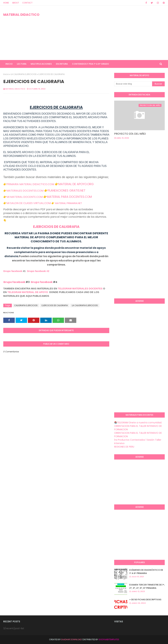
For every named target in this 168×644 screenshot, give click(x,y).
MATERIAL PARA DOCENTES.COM (69, 197)
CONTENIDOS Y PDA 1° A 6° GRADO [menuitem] (90, 64)
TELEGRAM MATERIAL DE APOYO (28, 292)
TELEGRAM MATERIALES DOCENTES (80, 288)
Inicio (6, 74)
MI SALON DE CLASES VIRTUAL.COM (29, 203)
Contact (27, 3)
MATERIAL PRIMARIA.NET (69, 203)
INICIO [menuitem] (9, 64)
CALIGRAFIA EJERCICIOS (26, 305)
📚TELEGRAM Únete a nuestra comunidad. (138, 423)
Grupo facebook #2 (38, 271)
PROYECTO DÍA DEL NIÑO (130, 134)
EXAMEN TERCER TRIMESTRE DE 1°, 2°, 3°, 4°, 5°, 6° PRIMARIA (147, 586)
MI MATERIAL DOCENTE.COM (25, 197)
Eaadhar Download (71, 639)
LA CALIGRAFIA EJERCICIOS (24, 74)
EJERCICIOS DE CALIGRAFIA (56, 227)
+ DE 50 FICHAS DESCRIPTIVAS (145, 600)
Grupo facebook (13, 271)
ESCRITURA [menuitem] (62, 64)
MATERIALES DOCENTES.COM (25, 191)
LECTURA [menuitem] (22, 64)
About (16, 3)
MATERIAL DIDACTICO (21, 15)
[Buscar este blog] (133, 84)
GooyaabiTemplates (109, 639)
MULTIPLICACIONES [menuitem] (41, 64)
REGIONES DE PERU (124, 447)
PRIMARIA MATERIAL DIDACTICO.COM (30, 184)
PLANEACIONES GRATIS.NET (67, 190)
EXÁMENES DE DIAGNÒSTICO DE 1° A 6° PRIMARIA (146, 572)
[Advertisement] (108, 33)
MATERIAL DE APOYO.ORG (76, 184)
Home (6, 3)
